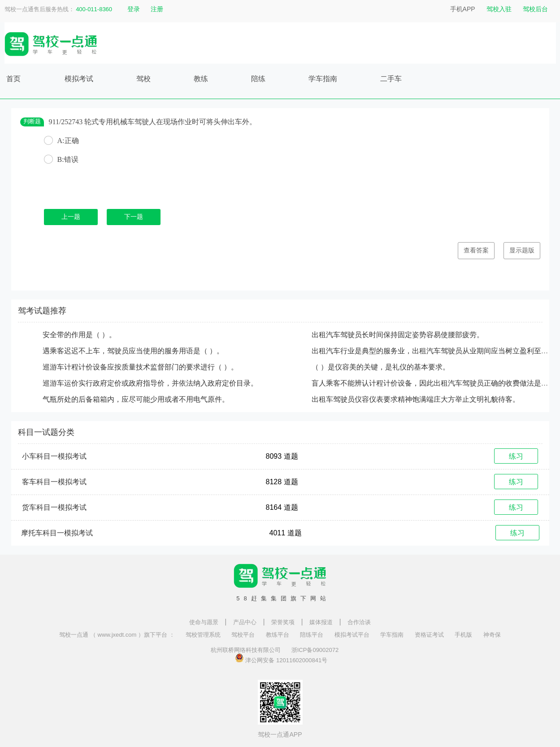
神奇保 (492, 635)
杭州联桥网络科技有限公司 (246, 650)
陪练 (258, 79)
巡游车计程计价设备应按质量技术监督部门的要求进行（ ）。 (140, 367)
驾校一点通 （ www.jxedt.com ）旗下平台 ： (117, 635)
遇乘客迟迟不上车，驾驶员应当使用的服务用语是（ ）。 (133, 351)
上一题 (71, 217)
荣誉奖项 (283, 622)
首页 (13, 79)
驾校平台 (243, 635)
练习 (516, 456)
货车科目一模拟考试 (54, 507)
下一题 (134, 217)
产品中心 (245, 622)
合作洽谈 (359, 622)
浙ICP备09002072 (315, 650)
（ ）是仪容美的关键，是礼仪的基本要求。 (381, 367)
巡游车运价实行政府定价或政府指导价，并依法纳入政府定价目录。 (150, 383)
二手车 (391, 79)
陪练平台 (312, 635)
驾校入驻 (499, 9)
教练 (201, 79)
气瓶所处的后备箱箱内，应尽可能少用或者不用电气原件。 (136, 399)
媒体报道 (321, 622)
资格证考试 (429, 635)
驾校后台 (535, 9)
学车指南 (323, 79)
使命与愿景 (204, 622)
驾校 (143, 79)
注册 (157, 9)
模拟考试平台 (352, 635)
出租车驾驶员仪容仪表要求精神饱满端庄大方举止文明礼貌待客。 (416, 399)
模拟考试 (79, 79)
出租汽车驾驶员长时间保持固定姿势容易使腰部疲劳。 (398, 335)
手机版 (463, 635)
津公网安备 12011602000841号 (281, 658)
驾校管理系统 (203, 635)
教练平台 (278, 635)
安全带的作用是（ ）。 (79, 335)
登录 (134, 9)
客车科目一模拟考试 (54, 482)
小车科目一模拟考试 (54, 456)
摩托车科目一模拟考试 (57, 533)
